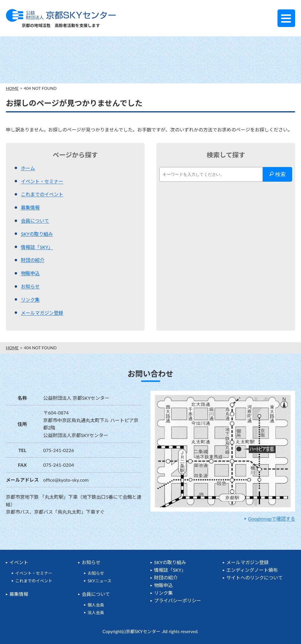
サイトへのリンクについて (255, 578)
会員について (35, 221)
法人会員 (96, 612)
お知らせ (30, 286)
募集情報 (30, 207)
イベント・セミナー (42, 181)
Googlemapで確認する (272, 519)
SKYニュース (100, 581)
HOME (12, 88)
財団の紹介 (33, 260)
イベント (19, 562)
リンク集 (30, 300)
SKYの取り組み (37, 234)
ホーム (28, 168)
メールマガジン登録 (42, 313)
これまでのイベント (42, 194)
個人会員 (96, 605)
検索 (277, 174)
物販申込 (30, 273)
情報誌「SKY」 (37, 247)
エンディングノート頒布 (252, 570)
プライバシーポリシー (178, 600)
